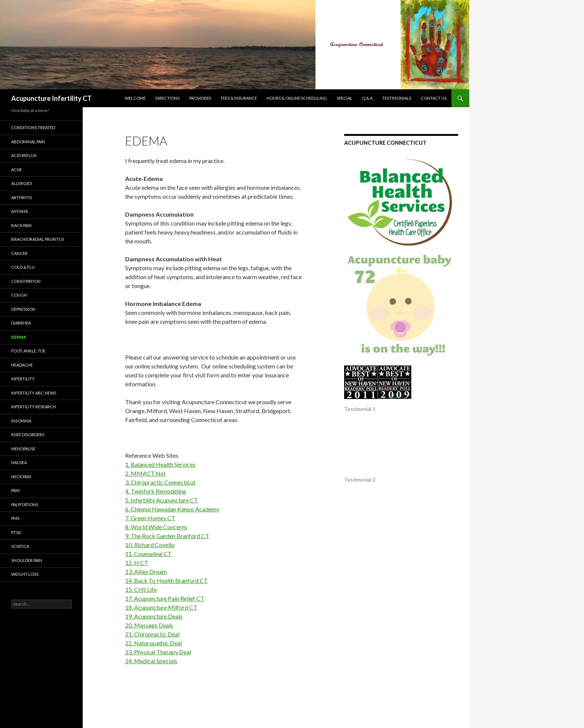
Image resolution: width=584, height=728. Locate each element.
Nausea (19, 462)
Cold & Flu (23, 267)
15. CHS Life (141, 589)
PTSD (16, 532)
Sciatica (20, 546)
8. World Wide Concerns (156, 527)
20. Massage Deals (149, 625)
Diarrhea (21, 323)
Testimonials (397, 98)
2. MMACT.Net (145, 473)
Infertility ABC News (34, 393)
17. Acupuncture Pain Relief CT (165, 598)
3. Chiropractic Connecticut (160, 482)
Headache (22, 365)
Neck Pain (21, 477)
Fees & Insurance (239, 98)
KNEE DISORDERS (28, 435)
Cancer (19, 253)
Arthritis (21, 197)
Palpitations (25, 505)
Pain (15, 490)
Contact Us (434, 98)
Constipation (26, 281)
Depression (23, 309)
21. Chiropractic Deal (152, 634)
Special (345, 98)
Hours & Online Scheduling (297, 98)
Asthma (20, 211)
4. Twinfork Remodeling (156, 491)
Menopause (23, 449)
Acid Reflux (24, 155)
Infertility (23, 379)
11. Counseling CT (148, 554)
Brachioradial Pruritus (38, 239)
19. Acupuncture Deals (154, 616)
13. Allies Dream (146, 571)
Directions (167, 98)
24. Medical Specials (151, 661)
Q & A (367, 98)
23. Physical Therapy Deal (158, 652)
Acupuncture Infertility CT (51, 98)
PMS (15, 518)
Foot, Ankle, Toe (28, 351)
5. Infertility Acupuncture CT (162, 500)
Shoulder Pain (27, 560)
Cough (19, 295)
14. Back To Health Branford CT (166, 580)
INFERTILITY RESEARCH (34, 407)
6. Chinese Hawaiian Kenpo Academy (172, 509)
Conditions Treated (33, 127)
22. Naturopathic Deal (153, 643)
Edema (19, 337)
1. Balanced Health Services (160, 464)
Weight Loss (25, 574)
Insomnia (21, 421)
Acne (17, 170)
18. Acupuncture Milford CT (161, 607)
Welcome (135, 98)
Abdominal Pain (28, 142)
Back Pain (21, 225)
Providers (200, 98)
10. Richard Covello (150, 545)
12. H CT (137, 563)
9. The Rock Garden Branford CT (167, 536)
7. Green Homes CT (150, 518)
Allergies (22, 183)
